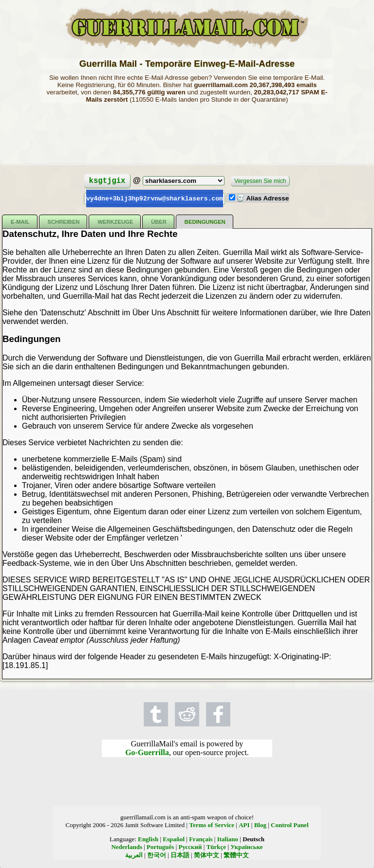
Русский (190, 846)
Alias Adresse (263, 198)
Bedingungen (205, 221)
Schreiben (64, 221)
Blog (260, 824)
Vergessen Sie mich (260, 181)
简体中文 (206, 855)
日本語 (180, 855)
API (244, 824)
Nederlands (127, 846)
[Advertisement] (187, 133)
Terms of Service (212, 824)
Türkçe (216, 846)
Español (174, 839)
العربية (134, 855)
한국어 (157, 855)
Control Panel (290, 824)
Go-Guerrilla (147, 752)
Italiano (228, 839)
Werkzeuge (115, 221)
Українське (246, 846)
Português (160, 846)
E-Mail (20, 221)
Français (201, 839)
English (148, 839)
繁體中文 (236, 855)
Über (159, 221)
